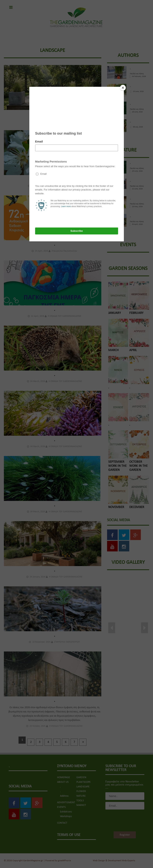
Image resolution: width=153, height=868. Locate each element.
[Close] (123, 88)
